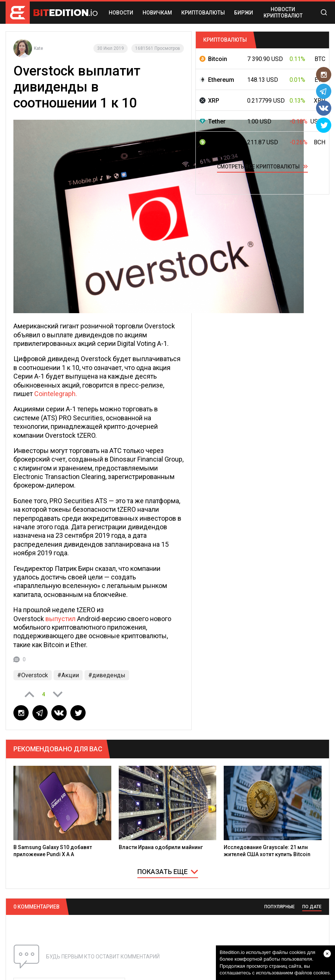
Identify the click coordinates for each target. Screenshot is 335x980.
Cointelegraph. (56, 394)
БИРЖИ (244, 13)
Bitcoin (218, 59)
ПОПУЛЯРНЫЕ (280, 907)
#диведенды (107, 675)
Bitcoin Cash (225, 142)
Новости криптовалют (283, 12)
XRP (214, 101)
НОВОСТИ (121, 13)
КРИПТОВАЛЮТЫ (203, 13)
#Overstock (33, 675)
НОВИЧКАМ (157, 13)
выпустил (60, 619)
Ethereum (221, 80)
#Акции (68, 675)
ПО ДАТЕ (312, 907)
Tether (217, 121)
